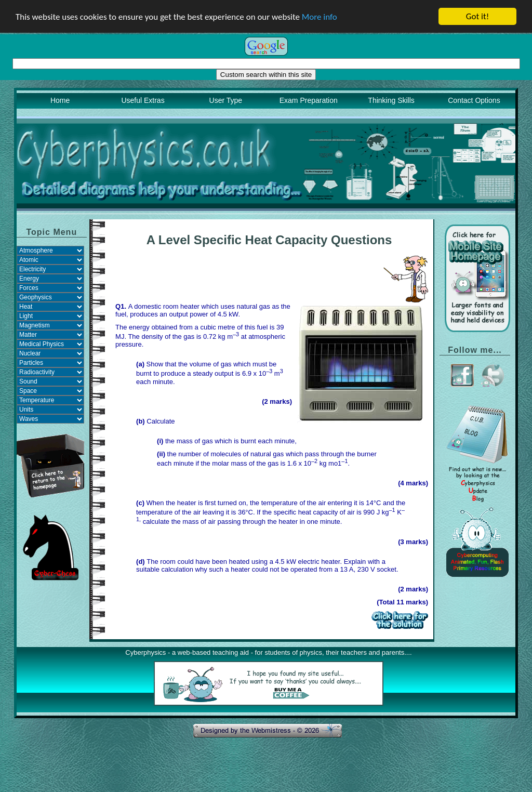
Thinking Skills (391, 100)
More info (320, 16)
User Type (226, 100)
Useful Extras (143, 100)
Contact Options (474, 100)
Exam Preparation (309, 100)
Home (60, 100)
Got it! (477, 16)
